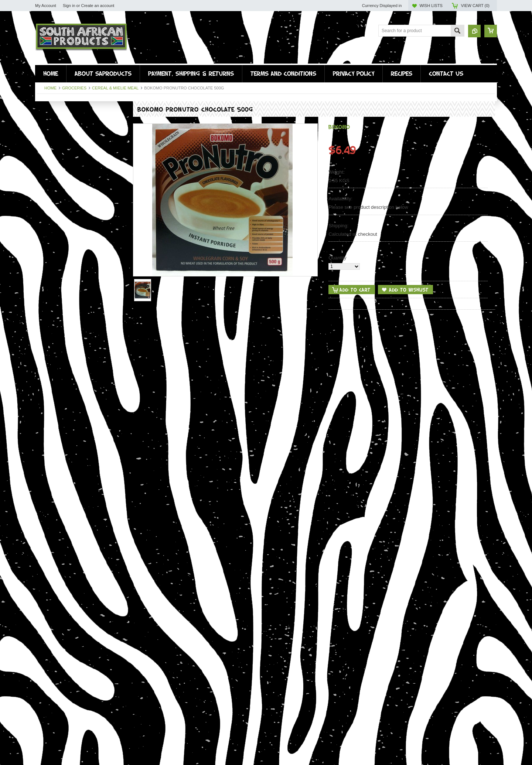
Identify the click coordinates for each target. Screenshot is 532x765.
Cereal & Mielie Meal (115, 88)
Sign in (69, 6)
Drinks (44, 151)
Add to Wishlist (101, 320)
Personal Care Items (59, 176)
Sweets (45, 163)
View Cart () (475, 6)
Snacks (45, 157)
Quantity (337, 258)
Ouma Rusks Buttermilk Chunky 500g (81, 291)
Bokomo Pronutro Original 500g (81, 615)
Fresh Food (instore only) (64, 138)
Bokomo (339, 127)
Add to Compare (116, 320)
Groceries (74, 88)
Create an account (98, 6)
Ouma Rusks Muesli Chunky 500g (81, 507)
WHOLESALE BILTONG (63, 195)
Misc (42, 188)
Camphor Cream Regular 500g (81, 723)
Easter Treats (51, 182)
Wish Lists (431, 6)
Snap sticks (49, 132)
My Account (46, 6)
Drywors (46, 126)
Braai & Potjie (52, 169)
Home (50, 88)
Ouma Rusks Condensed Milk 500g (81, 399)
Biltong (44, 120)
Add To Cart (58, 320)
